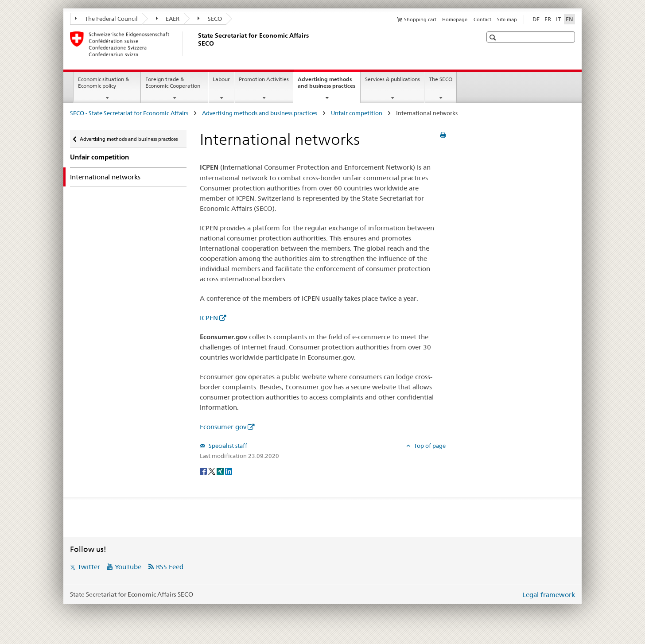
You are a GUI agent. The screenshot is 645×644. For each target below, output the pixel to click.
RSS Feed (170, 567)
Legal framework (549, 595)
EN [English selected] (569, 19)
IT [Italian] (558, 19)
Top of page (429, 446)
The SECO (441, 79)
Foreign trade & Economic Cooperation (173, 82)
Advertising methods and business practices (329, 85)
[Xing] (221, 470)
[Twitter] (212, 470)
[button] (494, 37)
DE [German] (536, 19)
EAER (168, 19)
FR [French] (548, 19)
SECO (210, 19)
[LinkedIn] (229, 470)
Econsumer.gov (223, 427)
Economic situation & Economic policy (103, 82)
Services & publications (392, 79)
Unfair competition (357, 113)
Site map (507, 19)
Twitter (89, 567)
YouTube (128, 567)
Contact (482, 19)
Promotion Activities (264, 79)
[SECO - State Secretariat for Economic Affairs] (196, 44)
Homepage (455, 19)
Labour (221, 79)
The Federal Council (106, 19)
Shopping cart (420, 19)
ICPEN (209, 318)
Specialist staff (227, 446)
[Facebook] (204, 470)
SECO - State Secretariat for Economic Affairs (130, 113)
